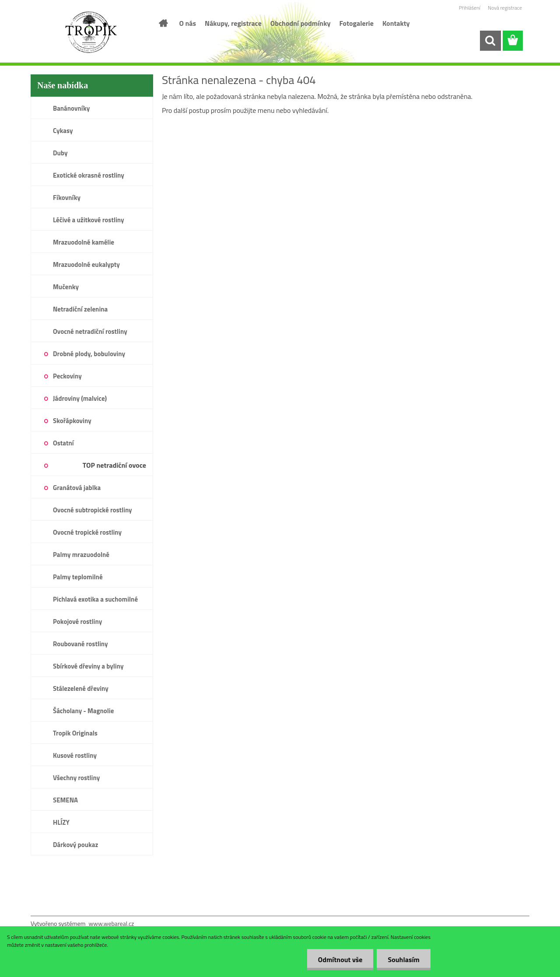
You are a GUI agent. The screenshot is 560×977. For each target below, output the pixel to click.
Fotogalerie (356, 23)
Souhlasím (404, 959)
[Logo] (91, 32)
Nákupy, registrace (233, 23)
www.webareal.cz (112, 923)
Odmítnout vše (340, 959)
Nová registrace (505, 8)
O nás (188, 23)
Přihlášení (470, 8)
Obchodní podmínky (301, 23)
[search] (490, 41)
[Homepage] (163, 23)
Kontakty (396, 23)
